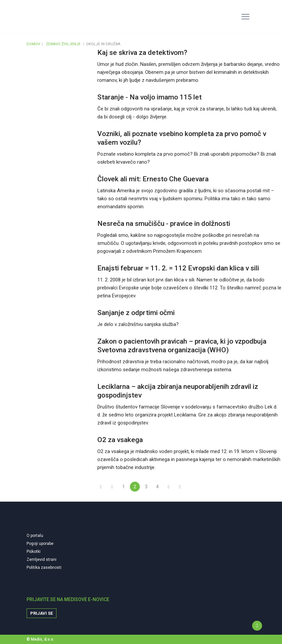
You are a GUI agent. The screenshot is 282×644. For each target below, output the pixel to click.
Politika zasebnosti (44, 567)
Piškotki (34, 552)
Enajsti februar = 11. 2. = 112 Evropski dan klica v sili (178, 268)
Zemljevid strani (42, 560)
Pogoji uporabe (40, 544)
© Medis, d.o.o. (40, 639)
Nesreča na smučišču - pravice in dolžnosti (164, 224)
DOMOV (33, 44)
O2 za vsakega (120, 440)
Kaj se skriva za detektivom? (142, 53)
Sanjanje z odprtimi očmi (136, 313)
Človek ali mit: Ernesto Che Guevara (153, 179)
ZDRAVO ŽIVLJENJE (63, 44)
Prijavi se (42, 613)
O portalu (35, 536)
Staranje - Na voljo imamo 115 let (149, 97)
